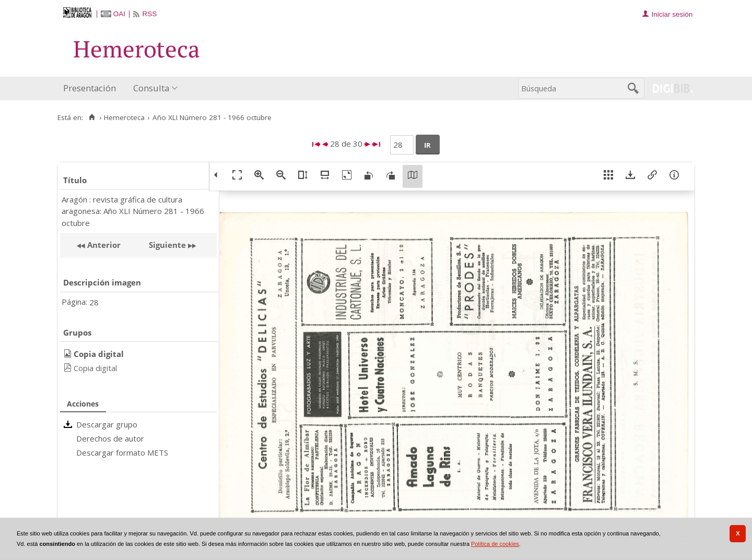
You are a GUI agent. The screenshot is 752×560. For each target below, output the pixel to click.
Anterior (103, 245)
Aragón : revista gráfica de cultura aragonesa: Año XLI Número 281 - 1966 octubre (133, 211)
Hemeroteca (124, 117)
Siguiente (167, 245)
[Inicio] (92, 117)
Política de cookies (495, 544)
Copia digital (95, 368)
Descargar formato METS (122, 452)
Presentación (90, 88)
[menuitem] (92, 88)
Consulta (151, 88)
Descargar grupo (107, 424)
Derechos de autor (110, 438)
